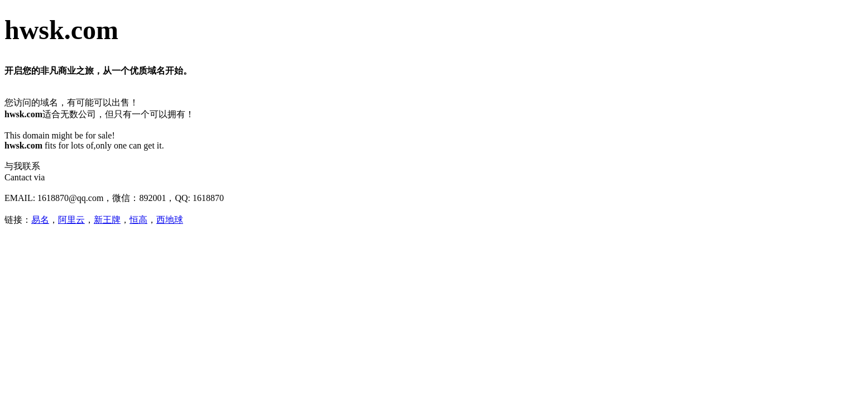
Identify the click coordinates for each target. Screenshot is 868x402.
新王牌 (107, 220)
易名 (40, 220)
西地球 (170, 220)
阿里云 (71, 220)
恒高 (138, 220)
